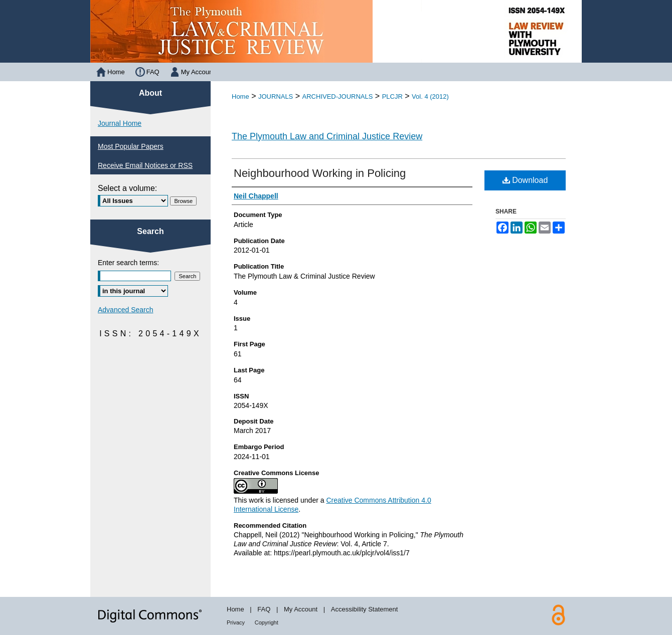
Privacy (236, 622)
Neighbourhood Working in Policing (320, 173)
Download (525, 180)
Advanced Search (126, 310)
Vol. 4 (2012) (430, 96)
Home (240, 96)
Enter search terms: (128, 263)
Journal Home (120, 123)
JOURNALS (276, 96)
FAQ (264, 609)
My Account (301, 609)
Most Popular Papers (131, 146)
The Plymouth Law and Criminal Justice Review (327, 136)
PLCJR (392, 96)
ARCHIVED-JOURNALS (338, 96)
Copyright (267, 622)
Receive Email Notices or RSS (145, 165)
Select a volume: (127, 188)
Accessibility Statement (365, 609)
